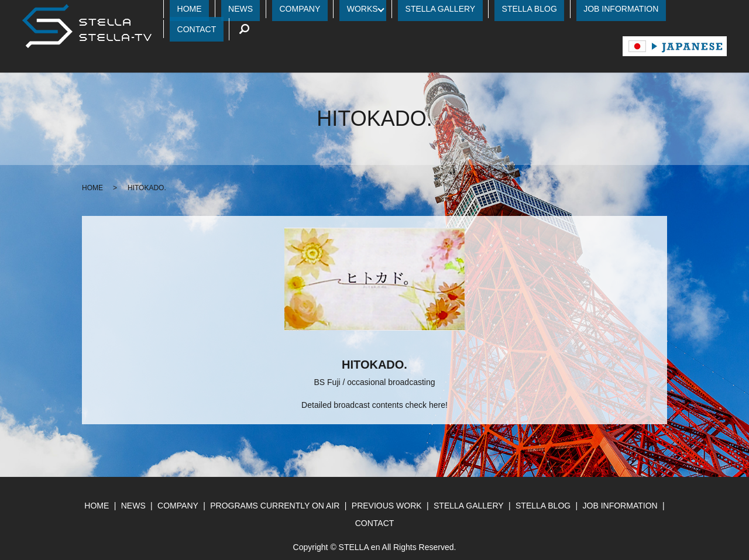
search (712, 11)
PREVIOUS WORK (387, 488)
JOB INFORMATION (603, 11)
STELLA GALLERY (451, 11)
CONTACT (672, 11)
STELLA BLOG (525, 11)
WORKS (380, 11)
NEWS (288, 11)
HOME (251, 11)
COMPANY (332, 11)
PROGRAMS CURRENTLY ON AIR (275, 488)
